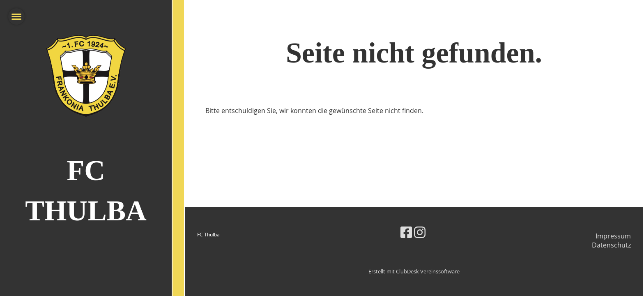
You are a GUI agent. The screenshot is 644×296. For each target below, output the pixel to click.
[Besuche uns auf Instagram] (420, 232)
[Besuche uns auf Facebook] (406, 232)
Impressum (613, 236)
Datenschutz (611, 245)
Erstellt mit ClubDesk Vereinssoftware (414, 271)
